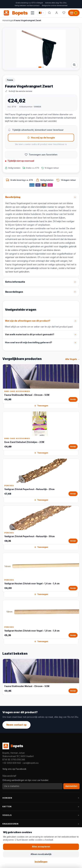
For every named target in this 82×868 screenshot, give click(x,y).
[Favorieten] (64, 13)
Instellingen (41, 862)
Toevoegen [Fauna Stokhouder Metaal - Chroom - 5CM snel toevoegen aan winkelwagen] (41, 406)
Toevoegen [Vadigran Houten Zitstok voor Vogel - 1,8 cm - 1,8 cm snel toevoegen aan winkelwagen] (41, 641)
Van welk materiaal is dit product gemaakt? (30, 334)
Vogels (11, 20)
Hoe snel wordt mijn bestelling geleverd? (29, 342)
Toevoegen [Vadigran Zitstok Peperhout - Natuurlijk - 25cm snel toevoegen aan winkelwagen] (41, 500)
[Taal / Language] (41, 13)
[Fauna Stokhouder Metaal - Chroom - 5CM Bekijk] (41, 384)
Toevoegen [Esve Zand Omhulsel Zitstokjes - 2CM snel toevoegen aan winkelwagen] (41, 453)
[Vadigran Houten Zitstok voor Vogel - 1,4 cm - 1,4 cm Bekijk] (41, 573)
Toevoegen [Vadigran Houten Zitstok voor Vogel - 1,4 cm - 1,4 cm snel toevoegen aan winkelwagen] (41, 594)
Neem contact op (16, 725)
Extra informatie (15, 282)
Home (5, 20)
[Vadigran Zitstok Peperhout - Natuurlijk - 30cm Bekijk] (41, 525)
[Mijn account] (57, 13)
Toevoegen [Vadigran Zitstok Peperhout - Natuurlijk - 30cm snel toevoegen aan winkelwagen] (41, 547)
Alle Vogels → (72, 359)
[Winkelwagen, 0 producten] (74, 13)
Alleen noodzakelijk (41, 854)
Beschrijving (13, 197)
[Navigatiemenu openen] (32, 13)
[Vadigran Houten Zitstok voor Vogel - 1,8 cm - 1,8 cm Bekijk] (41, 620)
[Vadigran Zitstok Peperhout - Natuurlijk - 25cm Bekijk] (41, 478)
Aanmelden (71, 786)
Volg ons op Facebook (14, 769)
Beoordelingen (14, 292)
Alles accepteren (41, 847)
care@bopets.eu (31, 763)
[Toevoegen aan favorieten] (41, 155)
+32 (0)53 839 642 (12, 763)
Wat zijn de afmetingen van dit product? (28, 321)
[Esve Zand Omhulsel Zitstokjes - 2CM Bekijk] (41, 431)
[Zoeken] (49, 13)
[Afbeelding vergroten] (74, 65)
